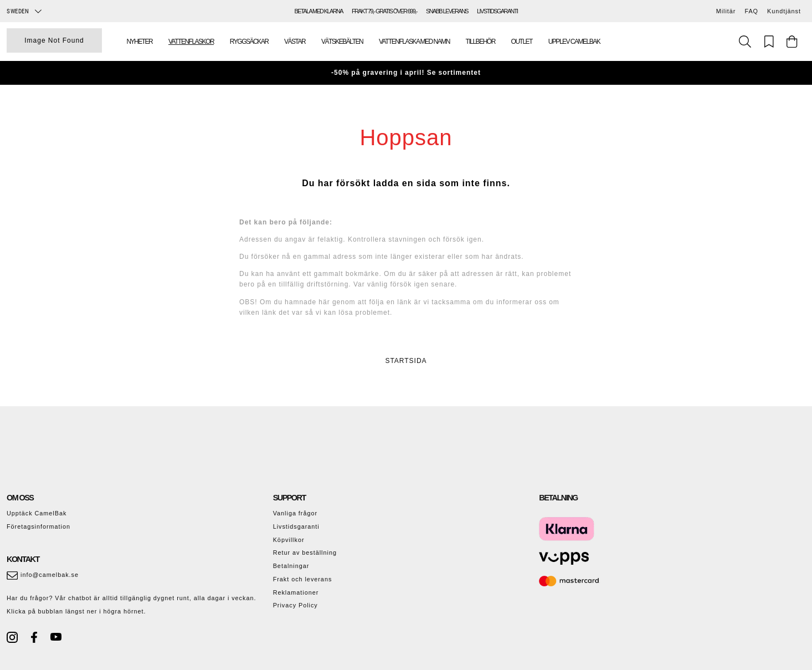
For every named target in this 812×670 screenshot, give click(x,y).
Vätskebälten (342, 42)
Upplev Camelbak (574, 42)
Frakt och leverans (303, 579)
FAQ (751, 11)
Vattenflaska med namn (414, 42)
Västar (295, 42)
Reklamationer (296, 592)
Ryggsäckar (249, 42)
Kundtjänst (784, 11)
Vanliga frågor (295, 513)
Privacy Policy (295, 605)
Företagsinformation (38, 526)
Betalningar (291, 566)
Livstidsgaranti (296, 526)
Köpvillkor (289, 540)
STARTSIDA (406, 361)
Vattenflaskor (191, 42)
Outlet (522, 42)
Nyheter (139, 42)
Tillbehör (480, 42)
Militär (726, 11)
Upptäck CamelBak (37, 513)
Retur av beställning (305, 553)
